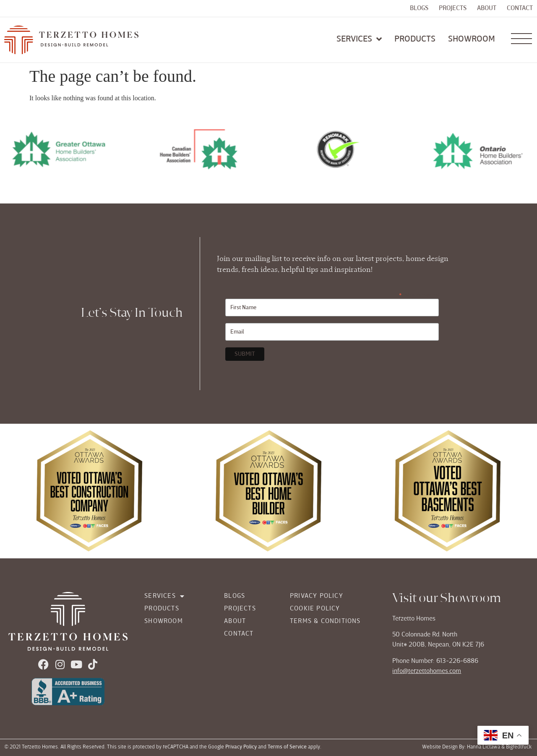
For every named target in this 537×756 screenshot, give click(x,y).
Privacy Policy (317, 596)
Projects (453, 8)
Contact (520, 8)
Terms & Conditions (325, 621)
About (487, 8)
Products (162, 609)
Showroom (164, 621)
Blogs (419, 8)
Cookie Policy (315, 609)
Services (164, 596)
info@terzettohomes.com (427, 671)
